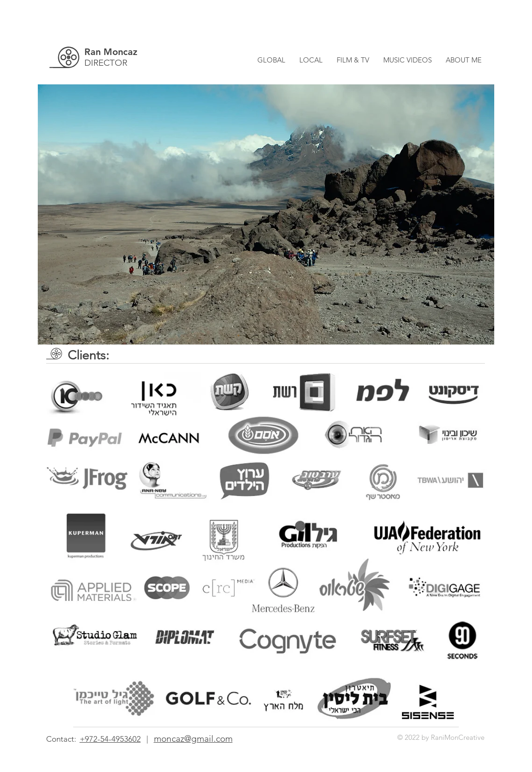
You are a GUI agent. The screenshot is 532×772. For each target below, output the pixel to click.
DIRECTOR (106, 63)
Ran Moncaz (111, 52)
